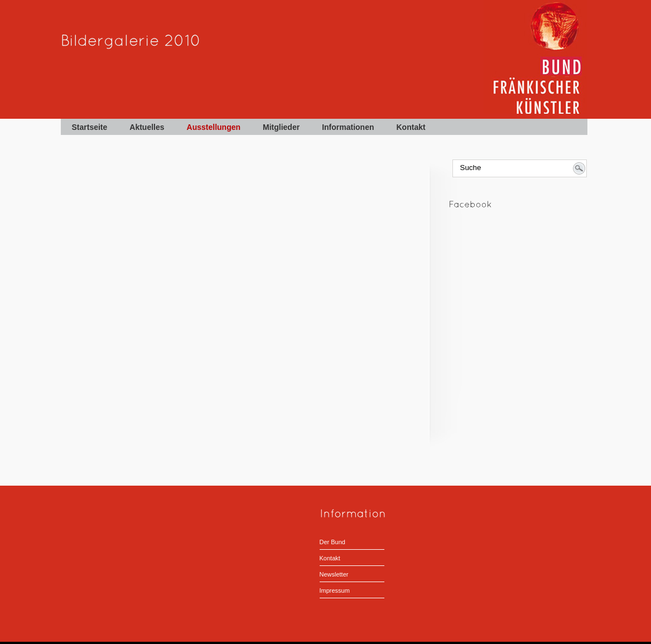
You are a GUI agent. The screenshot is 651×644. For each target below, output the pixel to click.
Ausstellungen (214, 127)
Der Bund (332, 542)
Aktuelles (147, 127)
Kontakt (411, 127)
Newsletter (334, 574)
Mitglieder (281, 127)
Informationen (348, 127)
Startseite (90, 127)
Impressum (335, 590)
